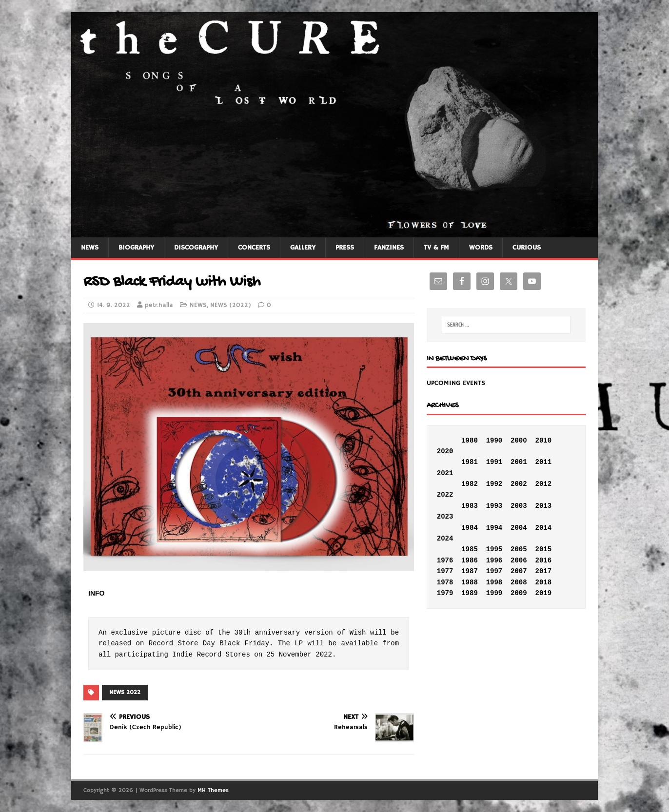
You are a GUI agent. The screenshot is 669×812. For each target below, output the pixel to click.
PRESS (345, 248)
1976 (445, 561)
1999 (494, 593)
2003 (519, 506)
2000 (519, 441)
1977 (445, 571)
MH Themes (213, 790)
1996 (494, 561)
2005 (519, 549)
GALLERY (303, 248)
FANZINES (389, 248)
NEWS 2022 (125, 692)
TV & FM (436, 248)
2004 (519, 528)
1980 (470, 441)
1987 (470, 571)
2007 (519, 571)
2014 (543, 528)
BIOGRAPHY (136, 248)
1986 (470, 561)
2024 (445, 539)
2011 (543, 462)
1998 (494, 582)
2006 (519, 561)
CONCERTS (254, 248)
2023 (445, 517)
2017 (543, 571)
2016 (543, 561)
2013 (543, 506)
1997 (494, 571)
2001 (519, 462)
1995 (494, 549)
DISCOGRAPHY (196, 248)
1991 (494, 462)
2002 (519, 484)
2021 (445, 473)
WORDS (481, 248)
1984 (470, 528)
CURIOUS (527, 248)
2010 (543, 441)
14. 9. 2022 (114, 305)
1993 (494, 506)
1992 (494, 484)
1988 (470, 582)
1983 (470, 506)
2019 (543, 593)
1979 (445, 593)
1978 (445, 582)
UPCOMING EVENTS (456, 383)
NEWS (90, 248)
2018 (543, 582)
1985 (470, 549)
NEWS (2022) (231, 305)
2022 (445, 495)
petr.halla (159, 305)
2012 (543, 484)
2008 (519, 582)
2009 (519, 593)
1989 (470, 593)
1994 (494, 528)
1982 (470, 484)
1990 (494, 441)
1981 (470, 462)
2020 (445, 451)
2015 (543, 549)
